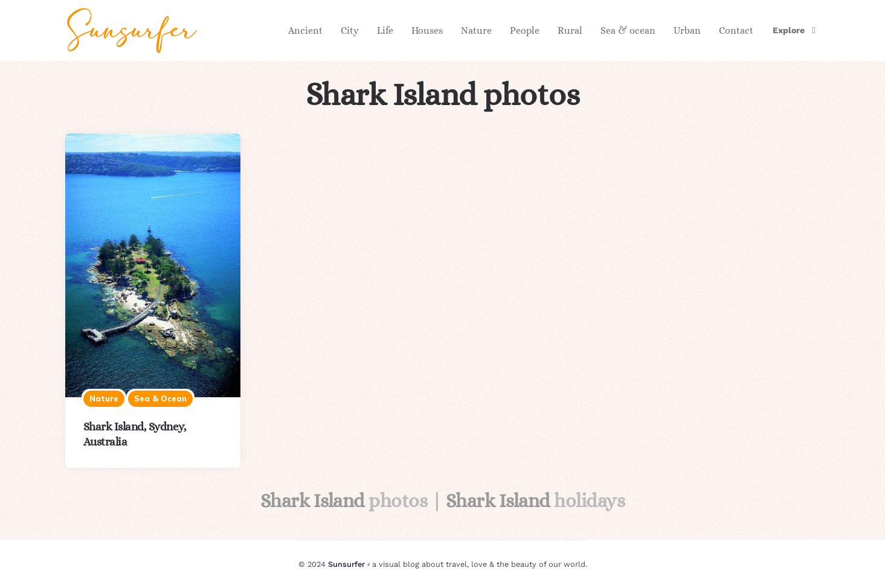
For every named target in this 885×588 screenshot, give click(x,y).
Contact (736, 30)
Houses (427, 30)
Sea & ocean (628, 30)
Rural (570, 30)
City (350, 30)
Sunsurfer (346, 564)
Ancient (305, 30)
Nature (476, 30)
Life (385, 30)
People (525, 30)
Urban (687, 30)
